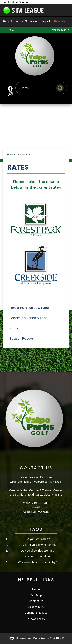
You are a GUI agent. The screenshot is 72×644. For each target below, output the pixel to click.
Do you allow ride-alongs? (38, 550)
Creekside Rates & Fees (28, 318)
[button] (61, 87)
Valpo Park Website (36, 512)
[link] (60, 30)
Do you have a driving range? (37, 545)
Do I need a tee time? (37, 556)
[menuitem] (36, 308)
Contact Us (36, 601)
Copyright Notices (36, 613)
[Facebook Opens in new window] (10, 89)
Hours (14, 328)
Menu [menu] (12, 30)
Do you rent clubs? (38, 539)
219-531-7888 (41, 503)
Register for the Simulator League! (36, 22)
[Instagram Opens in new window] (10, 94)
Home (10, 155)
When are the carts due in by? (38, 562)
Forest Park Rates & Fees (29, 308)
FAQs (36, 529)
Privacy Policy (36, 619)
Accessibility (36, 607)
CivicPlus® (57, 638)
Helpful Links (36, 580)
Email (36, 507)
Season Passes (22, 338)
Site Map (36, 595)
